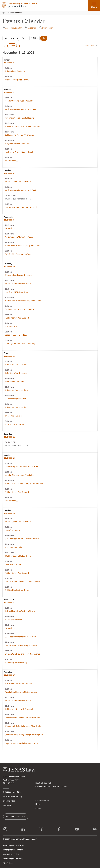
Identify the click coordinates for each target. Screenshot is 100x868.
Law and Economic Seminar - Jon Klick (21, 207)
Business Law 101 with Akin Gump (19, 309)
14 (9, 458)
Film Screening (11, 161)
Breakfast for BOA (12, 530)
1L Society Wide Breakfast (16, 373)
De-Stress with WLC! (13, 564)
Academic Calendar (12, 28)
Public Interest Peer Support (17, 318)
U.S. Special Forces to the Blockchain (20, 637)
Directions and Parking (13, 796)
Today (12, 46)
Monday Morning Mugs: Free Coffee (20, 101)
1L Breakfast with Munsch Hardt (18, 683)
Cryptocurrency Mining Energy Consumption (24, 735)
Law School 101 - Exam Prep (17, 292)
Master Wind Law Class (14, 382)
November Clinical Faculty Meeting (20, 118)
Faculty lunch (10, 228)
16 (9, 603)
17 (9, 675)
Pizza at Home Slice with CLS (17, 424)
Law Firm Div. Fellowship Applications (21, 645)
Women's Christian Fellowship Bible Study (23, 301)
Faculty (56, 787)
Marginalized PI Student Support (19, 144)
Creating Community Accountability (20, 344)
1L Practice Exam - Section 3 (17, 407)
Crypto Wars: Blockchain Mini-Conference (22, 654)
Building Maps (9, 801)
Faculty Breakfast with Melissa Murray (21, 692)
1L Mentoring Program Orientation (20, 135)
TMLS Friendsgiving (13, 416)
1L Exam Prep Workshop (15, 71)
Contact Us (8, 805)
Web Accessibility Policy (13, 859)
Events (38, 809)
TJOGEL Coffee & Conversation (18, 182)
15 (9, 513)
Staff (64, 787)
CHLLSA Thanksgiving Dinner (17, 590)
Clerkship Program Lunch (16, 399)
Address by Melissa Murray (16, 662)
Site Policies (8, 863)
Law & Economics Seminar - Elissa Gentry (22, 582)
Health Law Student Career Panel (19, 152)
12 (9, 437)
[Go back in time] (5, 46)
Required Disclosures (14, 845)
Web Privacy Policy (11, 854)
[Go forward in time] (19, 46)
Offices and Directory (12, 792)
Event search (46, 28)
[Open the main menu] (94, 5)
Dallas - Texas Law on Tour (16, 335)
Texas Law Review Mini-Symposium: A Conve (24, 484)
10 (9, 267)
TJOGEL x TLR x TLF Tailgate (17, 445)
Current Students (43, 787)
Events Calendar (15, 13)
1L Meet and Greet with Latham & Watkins (23, 127)
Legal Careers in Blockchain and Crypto (21, 743)
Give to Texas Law (16, 816)
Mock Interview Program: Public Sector (21, 109)
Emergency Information (13, 850)
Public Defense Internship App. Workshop (22, 246)
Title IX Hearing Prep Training (17, 80)
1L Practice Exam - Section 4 (17, 390)
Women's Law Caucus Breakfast (18, 275)
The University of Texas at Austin (23, 839)
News (38, 804)
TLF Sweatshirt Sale (13, 547)
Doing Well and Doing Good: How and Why (23, 718)
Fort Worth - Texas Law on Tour (18, 254)
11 (9, 356)
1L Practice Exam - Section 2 (17, 365)
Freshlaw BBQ (11, 326)
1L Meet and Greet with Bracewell (19, 709)
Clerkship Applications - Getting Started (22, 466)
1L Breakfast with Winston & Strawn (20, 611)
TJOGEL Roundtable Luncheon (18, 199)
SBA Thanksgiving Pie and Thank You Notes (23, 539)
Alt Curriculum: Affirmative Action (19, 237)
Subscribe (30, 28)
